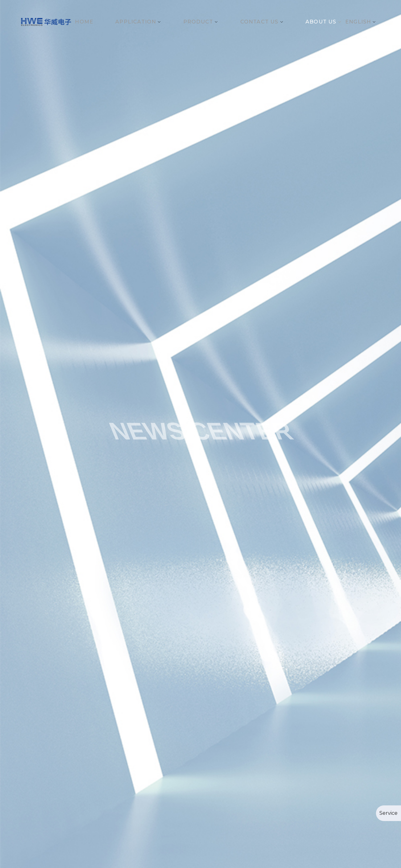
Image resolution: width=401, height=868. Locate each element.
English (358, 22)
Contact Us (259, 22)
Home (84, 22)
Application (136, 22)
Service (388, 813)
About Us (321, 22)
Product (198, 22)
